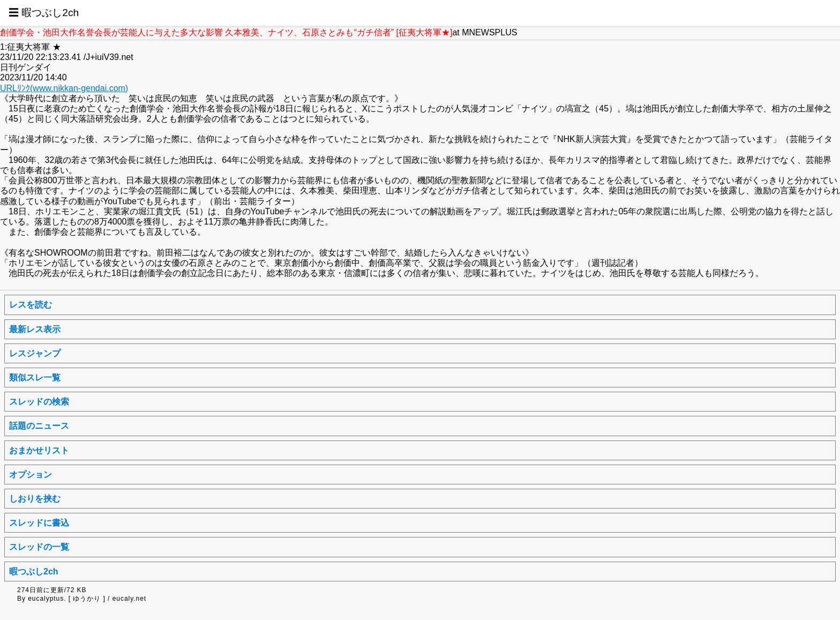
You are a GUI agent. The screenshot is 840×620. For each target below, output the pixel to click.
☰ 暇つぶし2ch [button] (44, 13)
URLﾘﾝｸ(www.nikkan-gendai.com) (64, 88)
